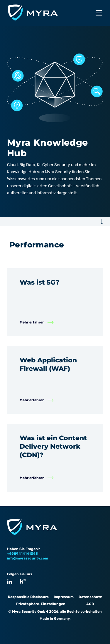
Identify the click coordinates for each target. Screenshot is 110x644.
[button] (55, 222)
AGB (90, 604)
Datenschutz (90, 597)
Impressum (64, 597)
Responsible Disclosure (28, 597)
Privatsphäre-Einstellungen (41, 604)
